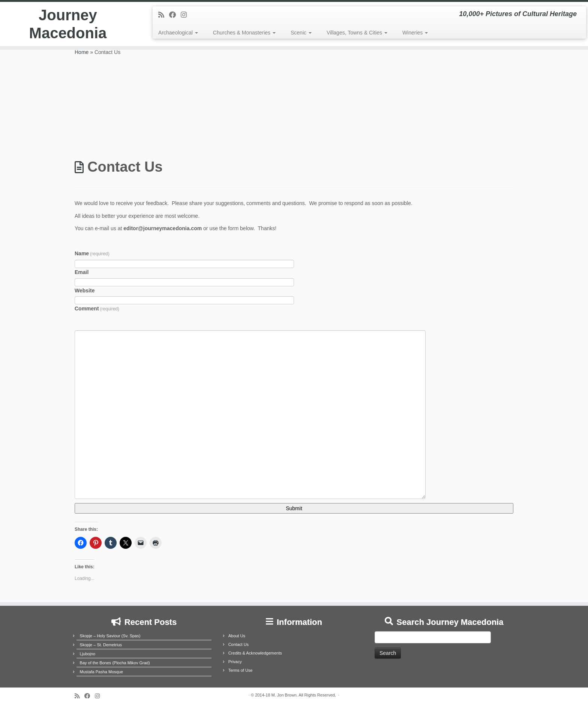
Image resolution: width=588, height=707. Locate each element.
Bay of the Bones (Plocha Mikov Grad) (115, 663)
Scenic (301, 33)
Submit (294, 508)
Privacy (235, 662)
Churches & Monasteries (244, 33)
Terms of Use (241, 670)
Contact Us (238, 644)
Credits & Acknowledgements (255, 653)
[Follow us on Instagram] (186, 15)
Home (82, 52)
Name (92, 253)
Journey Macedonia (68, 24)
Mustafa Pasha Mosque (102, 672)
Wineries (415, 33)
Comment (97, 309)
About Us (237, 636)
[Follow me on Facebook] (175, 15)
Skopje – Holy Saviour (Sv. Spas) (110, 636)
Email (82, 272)
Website (85, 291)
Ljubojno (88, 654)
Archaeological (178, 33)
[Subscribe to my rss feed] (164, 15)
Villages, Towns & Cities (357, 33)
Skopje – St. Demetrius (101, 645)
